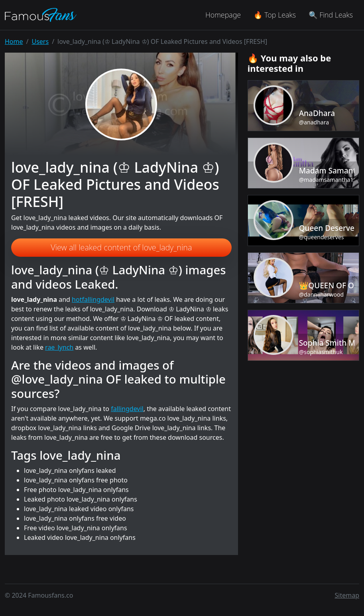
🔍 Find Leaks (331, 15)
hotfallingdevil (93, 299)
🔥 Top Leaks (275, 15)
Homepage (223, 15)
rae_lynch (59, 347)
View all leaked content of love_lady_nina (121, 247)
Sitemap (347, 595)
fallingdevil (127, 409)
